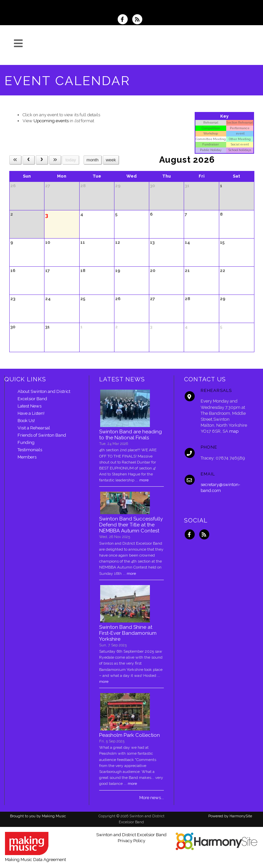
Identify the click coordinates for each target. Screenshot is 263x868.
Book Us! (26, 421)
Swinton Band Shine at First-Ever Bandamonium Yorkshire (128, 633)
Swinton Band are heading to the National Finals (131, 435)
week (111, 160)
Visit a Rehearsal (34, 428)
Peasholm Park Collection (130, 735)
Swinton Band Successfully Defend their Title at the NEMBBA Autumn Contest (131, 525)
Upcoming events (51, 121)
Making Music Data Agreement (35, 860)
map (234, 431)
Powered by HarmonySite (230, 816)
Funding (26, 442)
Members (27, 457)
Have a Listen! (31, 413)
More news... (152, 798)
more (144, 480)
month (93, 160)
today (71, 160)
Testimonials (30, 450)
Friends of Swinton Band (42, 435)
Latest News (30, 406)
